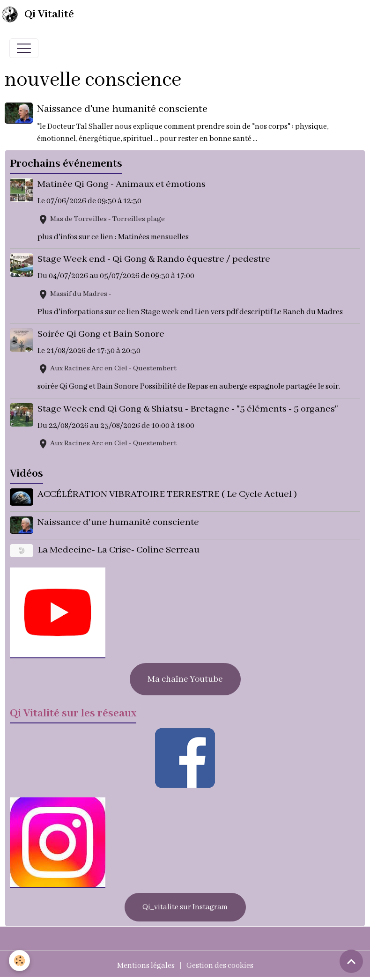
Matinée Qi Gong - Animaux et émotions (122, 184)
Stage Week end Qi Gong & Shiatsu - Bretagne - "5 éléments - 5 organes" (188, 409)
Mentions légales (146, 964)
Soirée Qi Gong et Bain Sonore (101, 334)
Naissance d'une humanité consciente (123, 109)
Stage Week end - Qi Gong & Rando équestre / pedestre (154, 259)
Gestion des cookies (220, 964)
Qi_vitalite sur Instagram (185, 905)
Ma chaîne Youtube (185, 678)
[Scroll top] (351, 961)
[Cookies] (20, 961)
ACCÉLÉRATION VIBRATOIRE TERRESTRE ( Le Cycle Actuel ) (168, 494)
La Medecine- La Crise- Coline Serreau (119, 549)
